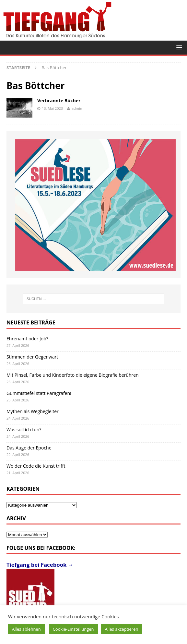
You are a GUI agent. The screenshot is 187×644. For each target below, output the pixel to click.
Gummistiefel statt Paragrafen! (39, 393)
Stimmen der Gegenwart (32, 357)
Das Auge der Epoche (29, 448)
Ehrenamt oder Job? (27, 339)
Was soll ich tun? (24, 429)
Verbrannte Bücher (59, 101)
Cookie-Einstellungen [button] (73, 629)
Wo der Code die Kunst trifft (36, 466)
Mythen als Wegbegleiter (33, 411)
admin (77, 108)
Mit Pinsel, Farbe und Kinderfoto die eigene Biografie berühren (73, 375)
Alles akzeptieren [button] (122, 629)
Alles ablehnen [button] (26, 629)
